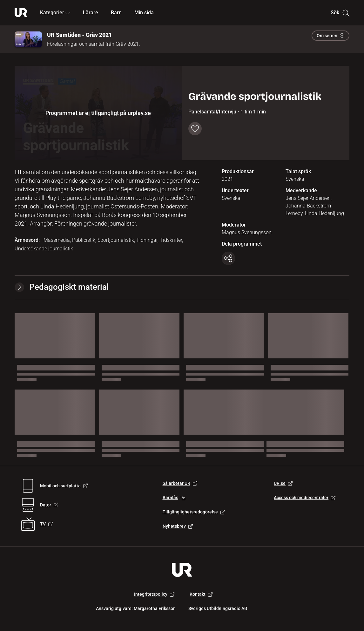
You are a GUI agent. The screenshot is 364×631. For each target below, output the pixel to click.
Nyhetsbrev (178, 526)
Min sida (144, 13)
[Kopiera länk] (228, 258)
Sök (340, 13)
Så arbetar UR (180, 483)
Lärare (91, 13)
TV (46, 524)
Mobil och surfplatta (64, 486)
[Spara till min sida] (195, 129)
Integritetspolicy (154, 594)
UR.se (283, 483)
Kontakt (201, 594)
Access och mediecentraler (305, 498)
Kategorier (55, 13)
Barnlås (174, 498)
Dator (49, 505)
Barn (116, 13)
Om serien (330, 36)
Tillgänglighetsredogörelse (194, 512)
